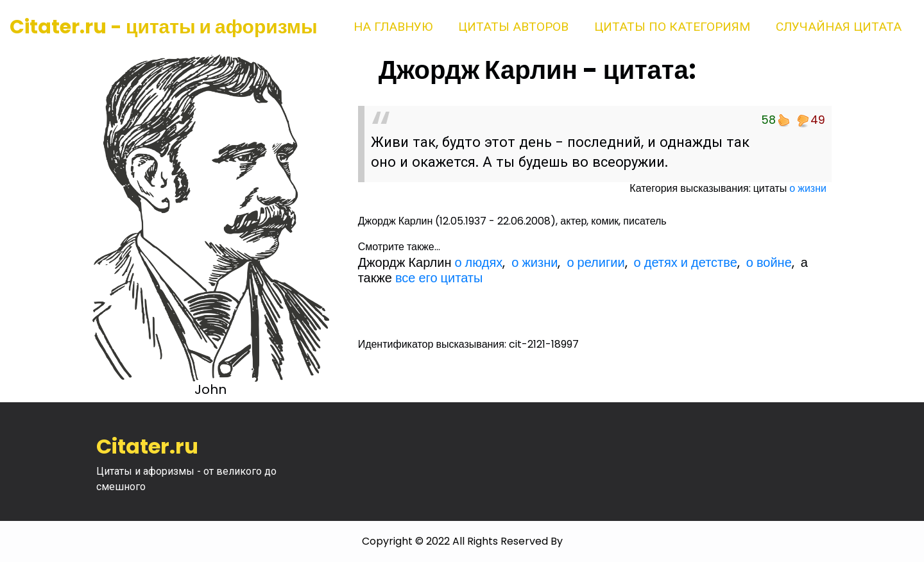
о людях (478, 262)
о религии (595, 262)
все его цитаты (439, 278)
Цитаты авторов (513, 27)
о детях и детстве (686, 262)
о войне (769, 262)
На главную (393, 27)
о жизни (808, 188)
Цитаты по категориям (672, 27)
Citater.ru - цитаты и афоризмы (164, 27)
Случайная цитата (839, 27)
